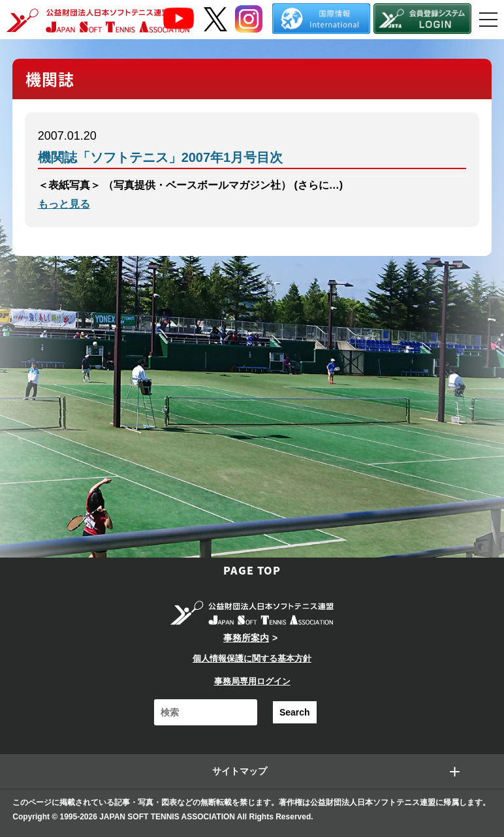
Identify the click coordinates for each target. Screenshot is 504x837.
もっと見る (64, 204)
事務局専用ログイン (252, 681)
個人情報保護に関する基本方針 (252, 658)
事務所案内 (246, 638)
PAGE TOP (252, 570)
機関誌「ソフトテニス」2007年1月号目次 (161, 157)
